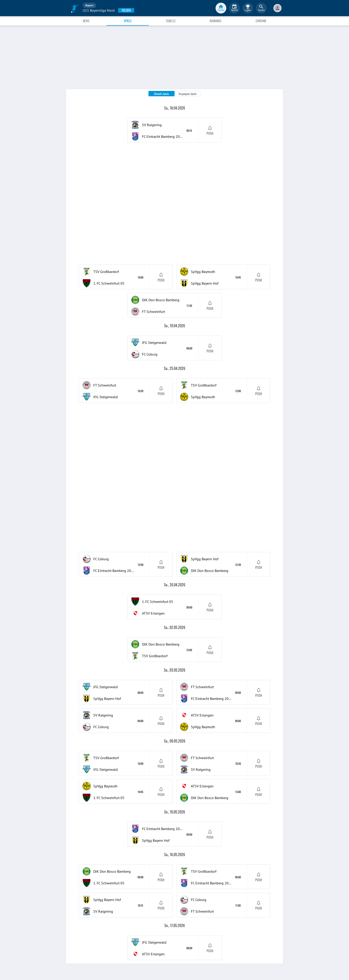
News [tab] (86, 21)
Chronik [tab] (261, 21)
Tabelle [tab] (171, 21)
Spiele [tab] (128, 21)
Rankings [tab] (216, 21)
